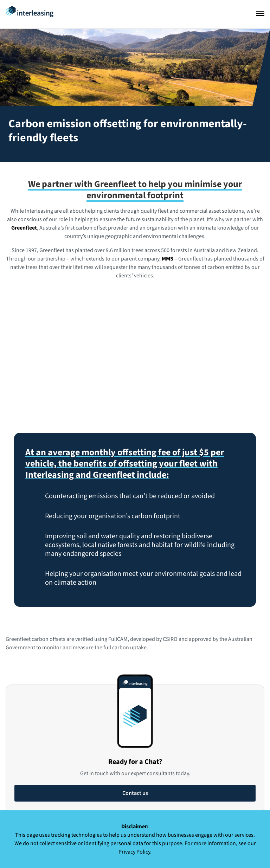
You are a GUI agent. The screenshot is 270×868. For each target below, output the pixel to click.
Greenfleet (24, 228)
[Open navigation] (260, 13)
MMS (168, 259)
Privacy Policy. (135, 852)
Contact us (135, 793)
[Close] (261, 820)
